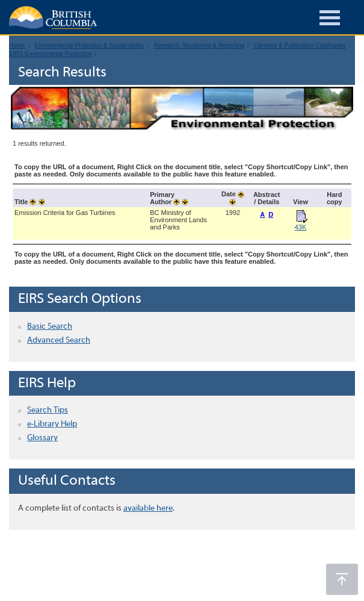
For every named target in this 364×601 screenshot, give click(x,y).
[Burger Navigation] (330, 20)
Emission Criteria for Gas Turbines (65, 213)
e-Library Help (52, 424)
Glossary (42, 438)
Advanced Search (59, 341)
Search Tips (48, 410)
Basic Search (50, 327)
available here (148, 509)
